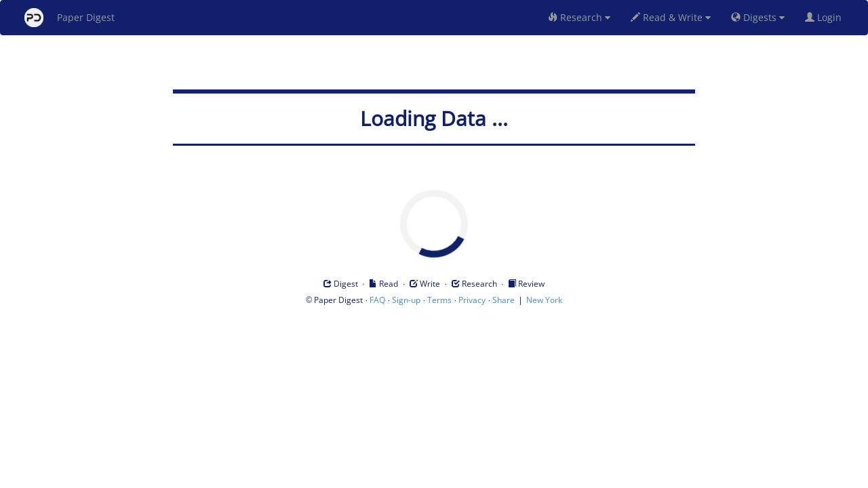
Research (579, 17)
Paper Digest (70, 18)
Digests (758, 17)
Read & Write (671, 17)
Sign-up (406, 300)
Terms (439, 300)
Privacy (472, 300)
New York (544, 300)
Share (504, 300)
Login (826, 17)
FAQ (377, 300)
